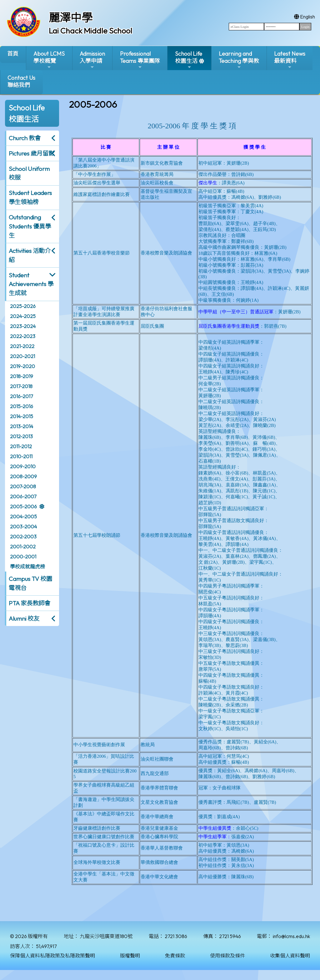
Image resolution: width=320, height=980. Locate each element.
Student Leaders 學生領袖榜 (30, 197)
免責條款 (175, 956)
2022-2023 (23, 336)
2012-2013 (21, 436)
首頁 (13, 54)
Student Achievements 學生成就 (31, 284)
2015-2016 (22, 406)
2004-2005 (23, 516)
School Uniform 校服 (29, 173)
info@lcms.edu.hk (291, 936)
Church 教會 (25, 138)
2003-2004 (23, 526)
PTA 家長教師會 (30, 603)
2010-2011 (21, 456)
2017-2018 (21, 386)
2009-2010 (23, 466)
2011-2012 (21, 446)
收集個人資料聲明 (290, 956)
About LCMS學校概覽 (49, 60)
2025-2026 (23, 306)
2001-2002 (23, 546)
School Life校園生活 (189, 60)
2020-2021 (22, 356)
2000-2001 (23, 557)
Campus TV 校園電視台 (30, 583)
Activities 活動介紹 (30, 255)
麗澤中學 (71, 18)
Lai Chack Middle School (90, 31)
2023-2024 (23, 326)
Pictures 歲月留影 (32, 153)
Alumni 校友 (24, 618)
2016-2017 (21, 396)
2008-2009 (23, 476)
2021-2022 (22, 346)
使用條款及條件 (227, 956)
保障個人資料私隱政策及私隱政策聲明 (52, 956)
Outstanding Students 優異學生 (30, 226)
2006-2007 (23, 496)
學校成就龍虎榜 (27, 567)
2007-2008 (23, 486)
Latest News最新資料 (290, 60)
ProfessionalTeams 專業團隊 (140, 60)
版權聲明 (130, 956)
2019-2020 (22, 366)
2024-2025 (23, 316)
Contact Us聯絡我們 (21, 81)
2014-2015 (22, 416)
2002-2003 (23, 536)
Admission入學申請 (92, 60)
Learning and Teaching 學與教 (239, 60)
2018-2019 (22, 376)
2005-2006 (23, 506)
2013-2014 (22, 426)
